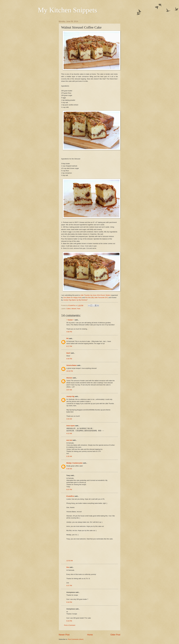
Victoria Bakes (72, 365)
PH (67, 338)
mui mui (69, 440)
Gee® (68, 353)
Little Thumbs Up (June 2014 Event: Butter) (95, 295)
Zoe (68, 567)
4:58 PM (69, 332)
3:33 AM (69, 419)
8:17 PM (69, 346)
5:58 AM (69, 469)
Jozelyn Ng (70, 396)
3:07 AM (69, 390)
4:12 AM (69, 433)
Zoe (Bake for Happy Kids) (73, 298)
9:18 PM (69, 602)
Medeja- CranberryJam (75, 463)
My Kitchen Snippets (67, 10)
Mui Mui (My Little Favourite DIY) (97, 298)
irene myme (71, 426)
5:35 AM (69, 456)
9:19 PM (69, 621)
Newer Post (64, 635)
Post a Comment (70, 625)
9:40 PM (69, 359)
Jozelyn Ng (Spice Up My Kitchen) (75, 300)
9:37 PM (69, 490)
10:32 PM (70, 371)
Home (90, 635)
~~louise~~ (70, 320)
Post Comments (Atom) (76, 639)
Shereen (69, 378)
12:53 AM (70, 561)
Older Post (115, 635)
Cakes (69, 309)
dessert (74, 309)
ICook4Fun (70, 496)
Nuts (79, 309)
